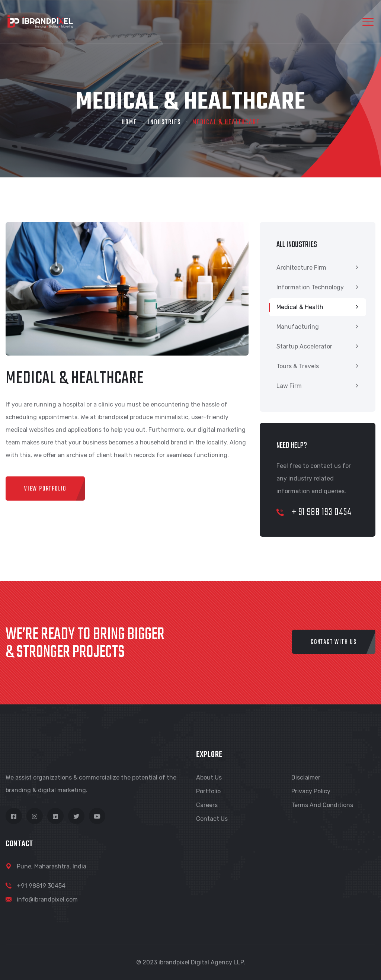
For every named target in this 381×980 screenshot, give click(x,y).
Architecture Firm (301, 268)
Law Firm (289, 386)
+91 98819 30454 (41, 886)
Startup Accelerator (304, 346)
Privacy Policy (311, 791)
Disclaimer (306, 777)
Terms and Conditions (322, 805)
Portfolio (208, 791)
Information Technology (310, 287)
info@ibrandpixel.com (47, 899)
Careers (207, 805)
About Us (209, 777)
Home (129, 123)
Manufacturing (298, 327)
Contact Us (212, 819)
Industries (165, 123)
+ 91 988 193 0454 (314, 512)
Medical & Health (300, 307)
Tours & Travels (298, 366)
